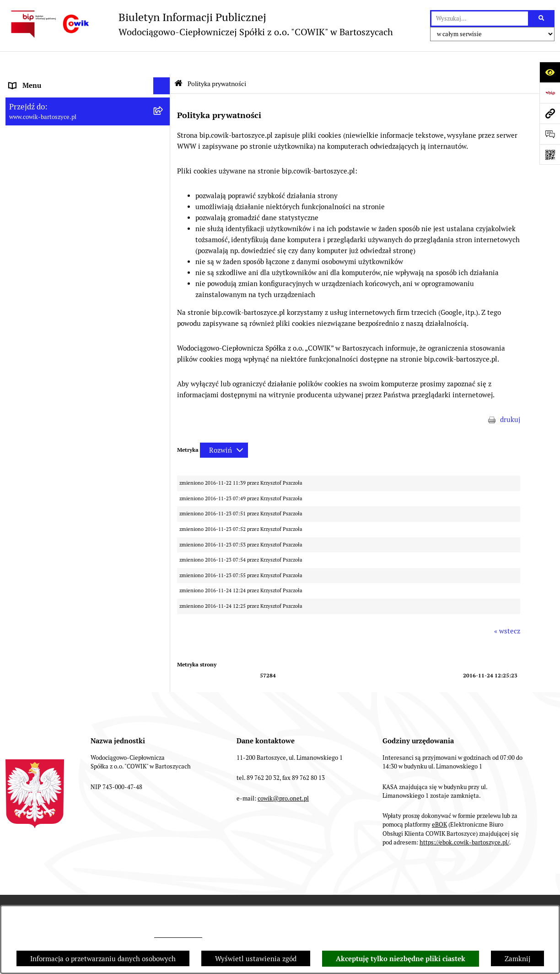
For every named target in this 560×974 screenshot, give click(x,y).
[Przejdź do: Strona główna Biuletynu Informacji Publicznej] (178, 61)
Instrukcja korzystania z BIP (229, 885)
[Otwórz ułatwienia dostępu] (550, 72)
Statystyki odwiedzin (483, 885)
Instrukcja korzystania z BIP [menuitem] (53, 348)
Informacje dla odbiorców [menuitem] (48, 97)
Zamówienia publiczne (51, 885)
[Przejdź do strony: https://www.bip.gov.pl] (550, 93)
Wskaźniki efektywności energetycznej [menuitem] (70, 159)
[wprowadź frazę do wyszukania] (480, 19)
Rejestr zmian (315, 885)
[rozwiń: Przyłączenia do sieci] (164, 228)
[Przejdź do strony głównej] (199, 24)
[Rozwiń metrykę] (224, 427)
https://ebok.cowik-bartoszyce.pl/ (464, 820)
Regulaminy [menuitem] (28, 176)
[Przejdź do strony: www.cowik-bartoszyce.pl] (550, 113)
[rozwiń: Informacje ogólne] (164, 80)
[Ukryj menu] (162, 63)
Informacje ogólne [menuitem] (37, 80)
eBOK (439, 802)
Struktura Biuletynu (136, 885)
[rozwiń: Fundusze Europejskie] (164, 279)
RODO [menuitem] (19, 245)
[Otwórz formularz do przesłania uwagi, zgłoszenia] (550, 134)
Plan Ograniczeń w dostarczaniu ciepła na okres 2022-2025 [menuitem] (75, 136)
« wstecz (507, 608)
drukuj (510, 397)
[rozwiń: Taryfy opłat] (164, 193)
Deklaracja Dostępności (394, 885)
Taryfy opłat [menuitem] (28, 193)
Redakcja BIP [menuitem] (29, 330)
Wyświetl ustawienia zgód (256, 959)
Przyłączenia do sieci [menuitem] (42, 227)
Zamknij (517, 959)
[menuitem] (88, 314)
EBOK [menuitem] (18, 296)
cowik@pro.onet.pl (178, 935)
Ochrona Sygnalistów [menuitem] (42, 262)
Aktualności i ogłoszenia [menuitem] (48, 114)
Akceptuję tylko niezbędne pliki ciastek (401, 959)
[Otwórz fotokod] (550, 154)
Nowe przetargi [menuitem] (33, 210)
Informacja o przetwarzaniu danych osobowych (103, 959)
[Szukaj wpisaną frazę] (542, 19)
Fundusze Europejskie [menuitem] (43, 279)
